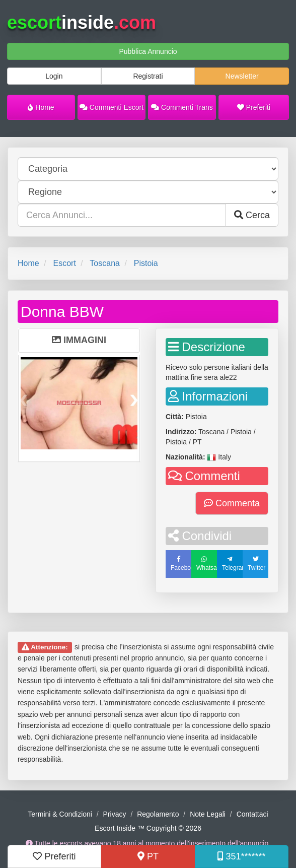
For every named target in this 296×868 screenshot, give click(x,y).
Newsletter (242, 76)
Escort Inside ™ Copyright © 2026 (148, 828)
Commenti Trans (182, 107)
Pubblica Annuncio (148, 51)
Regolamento (158, 814)
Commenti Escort (112, 107)
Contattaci (252, 814)
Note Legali (208, 814)
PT (148, 856)
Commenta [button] (232, 503)
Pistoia (146, 263)
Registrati (148, 76)
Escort (64, 263)
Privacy (115, 814)
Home (41, 107)
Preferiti (254, 107)
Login (54, 76)
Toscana (105, 263)
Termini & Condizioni (60, 814)
